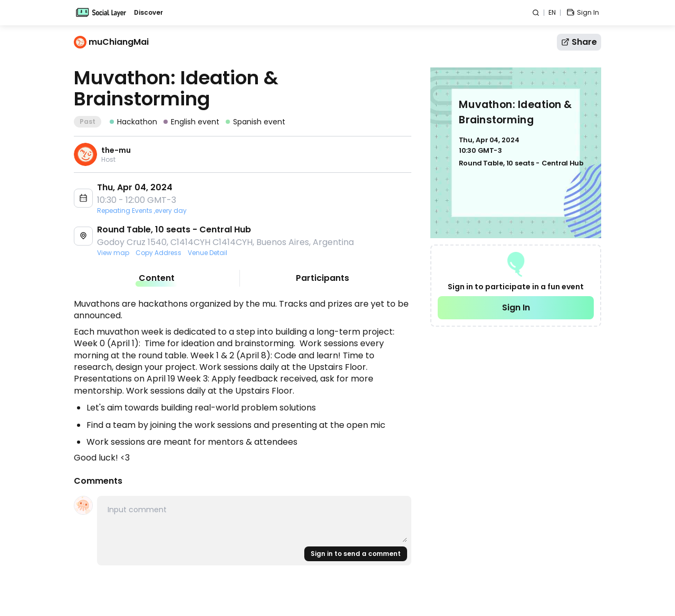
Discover (148, 13)
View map (113, 253)
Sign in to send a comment (356, 554)
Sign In (516, 307)
